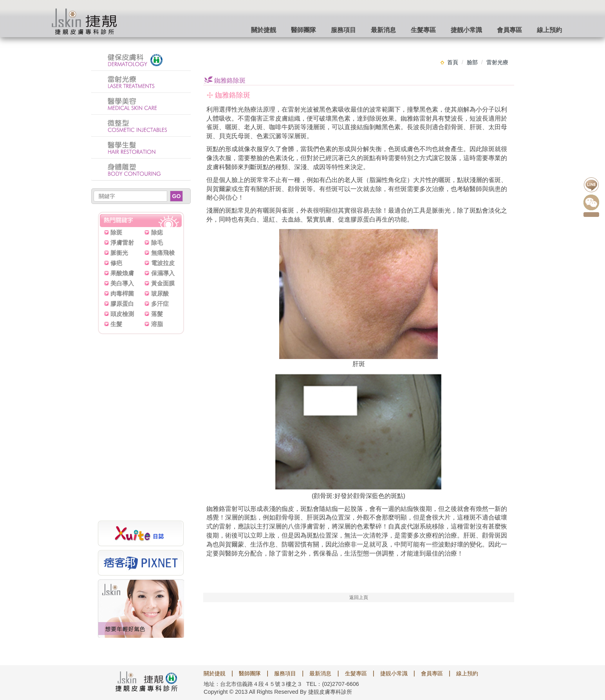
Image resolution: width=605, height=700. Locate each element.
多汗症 (160, 304)
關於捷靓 (264, 30)
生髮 (116, 324)
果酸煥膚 (122, 273)
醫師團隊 (303, 30)
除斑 (116, 232)
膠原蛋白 (122, 304)
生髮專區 (423, 30)
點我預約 (591, 215)
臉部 (472, 62)
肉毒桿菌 (122, 293)
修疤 (116, 263)
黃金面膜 (163, 283)
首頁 (453, 62)
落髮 (157, 314)
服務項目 (343, 30)
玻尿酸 (160, 293)
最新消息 (383, 30)
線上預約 (549, 30)
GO (177, 196)
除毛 (157, 243)
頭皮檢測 (122, 314)
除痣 (157, 232)
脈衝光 (119, 253)
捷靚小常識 (394, 673)
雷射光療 (497, 62)
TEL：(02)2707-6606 (333, 684)
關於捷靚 (215, 673)
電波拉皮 (163, 263)
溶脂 (157, 324)
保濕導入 (163, 273)
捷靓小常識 (466, 30)
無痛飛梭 (163, 253)
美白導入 (122, 283)
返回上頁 (359, 597)
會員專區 (509, 30)
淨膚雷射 (122, 243)
